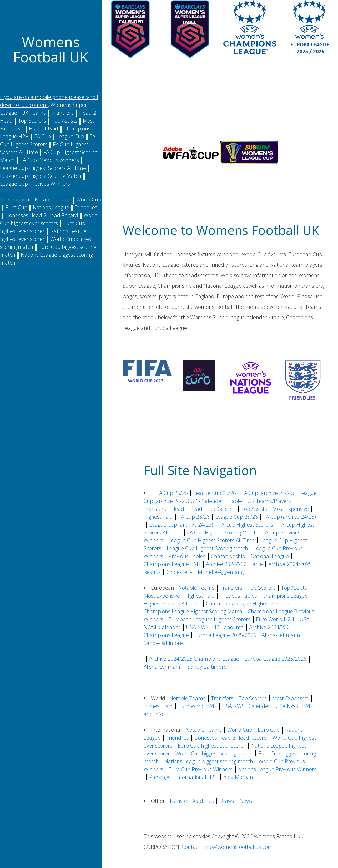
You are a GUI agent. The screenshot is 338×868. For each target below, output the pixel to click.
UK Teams (34, 113)
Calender (213, 501)
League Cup (70, 136)
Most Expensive (291, 509)
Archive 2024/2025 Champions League (194, 659)
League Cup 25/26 (215, 493)
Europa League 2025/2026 (225, 635)
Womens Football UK (51, 49)
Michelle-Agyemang (221, 572)
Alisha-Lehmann (281, 635)
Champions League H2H (172, 564)
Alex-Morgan (238, 777)
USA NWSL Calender (246, 706)
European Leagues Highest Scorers (210, 619)
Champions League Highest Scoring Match (193, 611)
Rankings (160, 777)
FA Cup (42, 136)
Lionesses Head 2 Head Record (42, 215)
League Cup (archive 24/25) (181, 525)
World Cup (89, 200)
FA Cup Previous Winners (50, 160)
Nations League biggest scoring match (209, 761)
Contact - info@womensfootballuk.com (227, 847)
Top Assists (64, 121)
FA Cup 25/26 (172, 493)
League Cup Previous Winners (35, 184)
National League (270, 556)
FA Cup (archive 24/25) (268, 493)
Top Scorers (32, 121)
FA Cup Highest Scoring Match (222, 533)
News (246, 801)
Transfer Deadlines (191, 801)
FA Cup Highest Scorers (246, 525)
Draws (227, 801)
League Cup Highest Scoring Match (41, 176)
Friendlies (86, 207)
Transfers (62, 113)
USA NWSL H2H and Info (215, 627)
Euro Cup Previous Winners (201, 769)
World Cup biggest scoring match (214, 753)
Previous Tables (187, 556)
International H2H (197, 777)
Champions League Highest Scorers (248, 604)
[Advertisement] (220, 101)
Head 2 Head (187, 509)
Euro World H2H (275, 619)
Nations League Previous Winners (277, 769)
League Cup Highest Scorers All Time (43, 168)
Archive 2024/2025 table (234, 564)
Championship (228, 556)
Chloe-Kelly (179, 572)
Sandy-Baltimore (163, 643)
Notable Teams (53, 200)
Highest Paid (44, 128)
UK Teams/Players (269, 501)
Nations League (51, 207)
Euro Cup (16, 207)
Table (235, 501)
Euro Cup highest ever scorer (212, 746)
